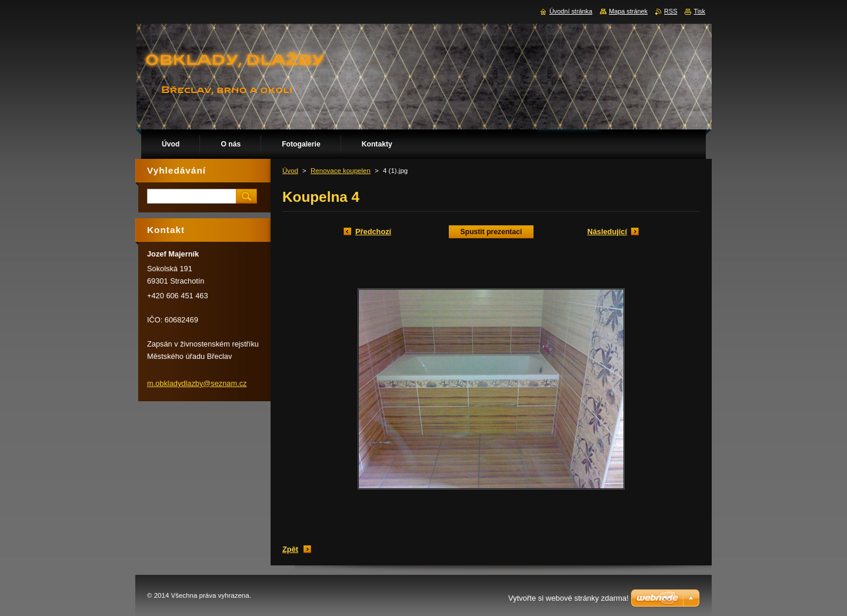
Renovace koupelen (341, 171)
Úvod (290, 171)
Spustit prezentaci (491, 232)
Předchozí (373, 232)
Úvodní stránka (571, 11)
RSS (671, 11)
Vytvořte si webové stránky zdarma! (568, 598)
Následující (607, 232)
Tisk (699, 11)
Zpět (290, 549)
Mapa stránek (628, 11)
